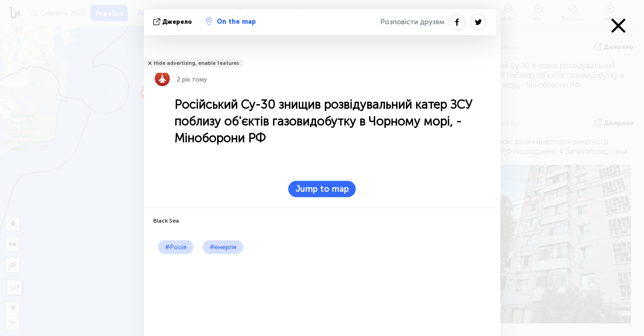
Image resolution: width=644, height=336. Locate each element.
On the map (231, 21)
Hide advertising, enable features (196, 63)
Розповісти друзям (412, 22)
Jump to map (322, 189)
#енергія (223, 247)
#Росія (176, 247)
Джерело (174, 22)
